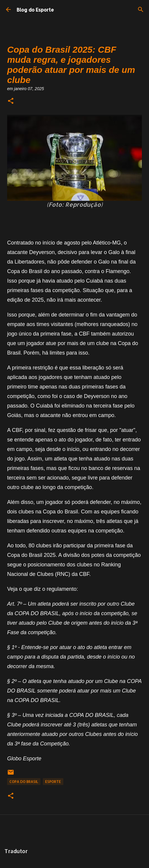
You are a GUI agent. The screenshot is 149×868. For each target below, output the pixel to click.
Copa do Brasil (24, 782)
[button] (11, 101)
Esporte (53, 782)
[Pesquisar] (141, 10)
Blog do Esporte (35, 10)
